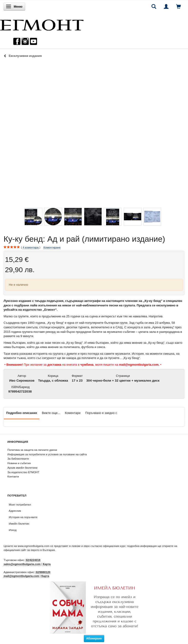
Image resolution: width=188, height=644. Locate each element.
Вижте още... (51, 413)
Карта (47, 564)
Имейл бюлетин (19, 524)
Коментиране (52, 247)
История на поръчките (23, 517)
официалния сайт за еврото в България (29, 550)
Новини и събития (19, 463)
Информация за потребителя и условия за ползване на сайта (47, 454)
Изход (13, 530)
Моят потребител (20, 504)
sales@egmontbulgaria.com (22, 564)
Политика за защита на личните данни (32, 450)
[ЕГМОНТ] (42, 24)
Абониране (94, 639)
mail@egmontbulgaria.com (21, 576)
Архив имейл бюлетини (22, 468)
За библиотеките (18, 459)
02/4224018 (33, 560)
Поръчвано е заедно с (101, 413)
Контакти (13, 476)
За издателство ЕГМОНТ (23, 472)
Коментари (73, 413)
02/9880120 (43, 572)
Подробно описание (22, 413)
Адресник (15, 511)
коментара (31, 247)
